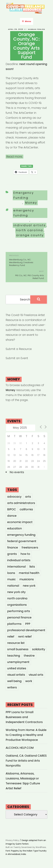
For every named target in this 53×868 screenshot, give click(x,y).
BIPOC (12, 509)
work (29, 681)
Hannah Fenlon (36, 29)
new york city (16, 592)
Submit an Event (17, 358)
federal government (22, 541)
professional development (26, 630)
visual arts (36, 675)
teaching (14, 656)
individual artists (29, 225)
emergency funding (24, 213)
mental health (29, 573)
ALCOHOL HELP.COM (20, 748)
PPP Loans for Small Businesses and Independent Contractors (24, 717)
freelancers (30, 547)
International (16, 567)
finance (13, 547)
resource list (16, 643)
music (11, 579)
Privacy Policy (12, 840)
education (14, 528)
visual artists (16, 675)
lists (32, 567)
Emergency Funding (24, 195)
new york (29, 586)
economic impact (20, 522)
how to (25, 554)
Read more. (14, 157)
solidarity (39, 649)
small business (18, 649)
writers (12, 687)
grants (12, 554)
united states (17, 668)
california (26, 509)
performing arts (19, 611)
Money (31, 203)
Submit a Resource (19, 349)
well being (14, 681)
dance (12, 516)
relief (11, 637)
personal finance (19, 617)
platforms (14, 624)
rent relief (25, 637)
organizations (17, 605)
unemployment (18, 662)
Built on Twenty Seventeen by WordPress (26, 847)
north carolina (30, 230)
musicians (27, 579)
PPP (28, 624)
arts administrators (21, 503)
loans (11, 573)
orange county (30, 235)
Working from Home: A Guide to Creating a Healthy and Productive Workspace (26, 735)
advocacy (14, 497)
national (13, 586)
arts (28, 497)
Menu (26, 21)
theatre (29, 656)
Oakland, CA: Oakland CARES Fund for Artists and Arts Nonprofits (26, 761)
